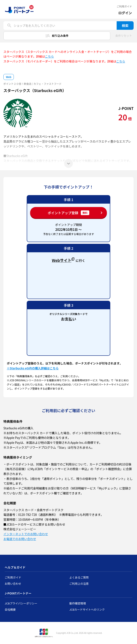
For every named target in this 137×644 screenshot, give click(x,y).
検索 (125, 26)
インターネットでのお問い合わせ (26, 534)
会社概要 (10, 609)
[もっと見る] (68, 163)
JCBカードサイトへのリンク (87, 609)
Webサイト (63, 260)
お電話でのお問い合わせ (20, 539)
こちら (49, 56)
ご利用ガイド (124, 6)
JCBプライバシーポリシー (21, 603)
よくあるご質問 (79, 577)
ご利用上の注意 (79, 584)
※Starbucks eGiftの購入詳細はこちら (33, 368)
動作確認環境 (78, 603)
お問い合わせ (13, 584)
